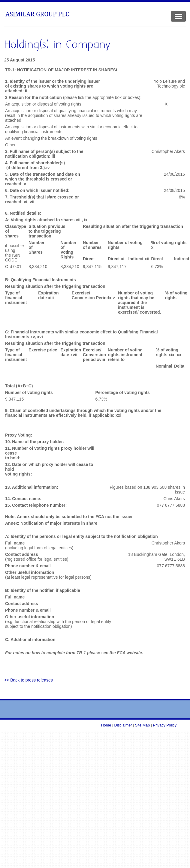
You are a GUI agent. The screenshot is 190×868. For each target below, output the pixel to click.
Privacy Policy (165, 725)
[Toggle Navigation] (178, 16)
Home (106, 725)
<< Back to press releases (29, 680)
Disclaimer (123, 725)
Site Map (143, 725)
